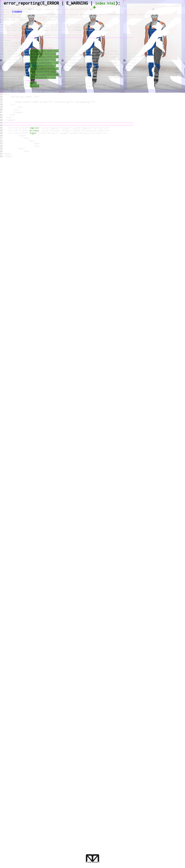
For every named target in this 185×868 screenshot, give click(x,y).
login (33, 133)
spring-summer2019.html (44, 57)
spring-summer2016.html (44, 75)
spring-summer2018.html (44, 63)
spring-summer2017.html (44, 69)
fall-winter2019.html (43, 54)
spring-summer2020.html (44, 51)
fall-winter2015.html (43, 77)
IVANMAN (17, 12)
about (33, 83)
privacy (34, 130)
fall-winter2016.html (43, 72)
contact (35, 86)
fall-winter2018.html (43, 60)
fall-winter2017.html (43, 66)
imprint (34, 128)
